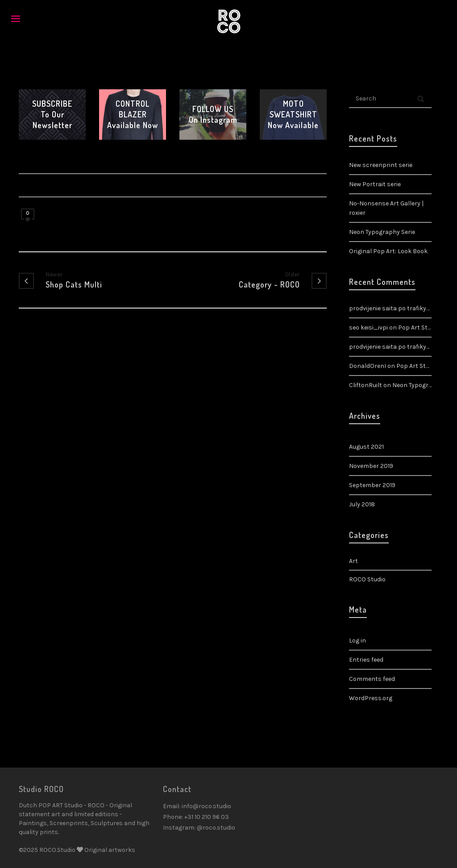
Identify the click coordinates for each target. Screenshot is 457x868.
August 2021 (366, 447)
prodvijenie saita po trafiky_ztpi (395, 347)
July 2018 (362, 504)
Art (353, 561)
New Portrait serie (375, 184)
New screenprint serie (381, 165)
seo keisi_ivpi (368, 328)
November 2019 (371, 466)
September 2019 (372, 485)
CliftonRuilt (366, 385)
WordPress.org (371, 698)
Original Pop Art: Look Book (388, 251)
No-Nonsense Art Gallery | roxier (386, 208)
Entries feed (366, 660)
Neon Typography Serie (382, 232)
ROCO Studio (367, 579)
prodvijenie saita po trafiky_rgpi (396, 308)
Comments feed (372, 679)
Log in (357, 641)
